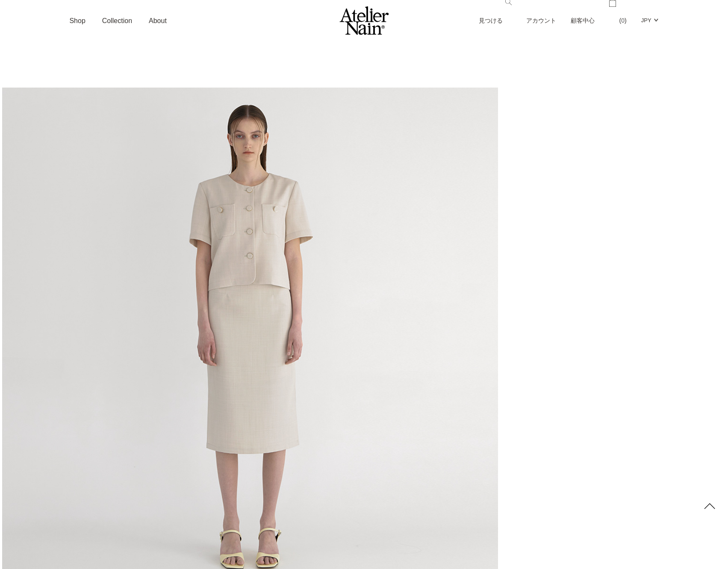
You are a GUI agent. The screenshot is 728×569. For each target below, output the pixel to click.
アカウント (541, 21)
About (158, 21)
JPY (646, 20)
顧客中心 (583, 21)
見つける (495, 12)
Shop (77, 21)
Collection (117, 21)
